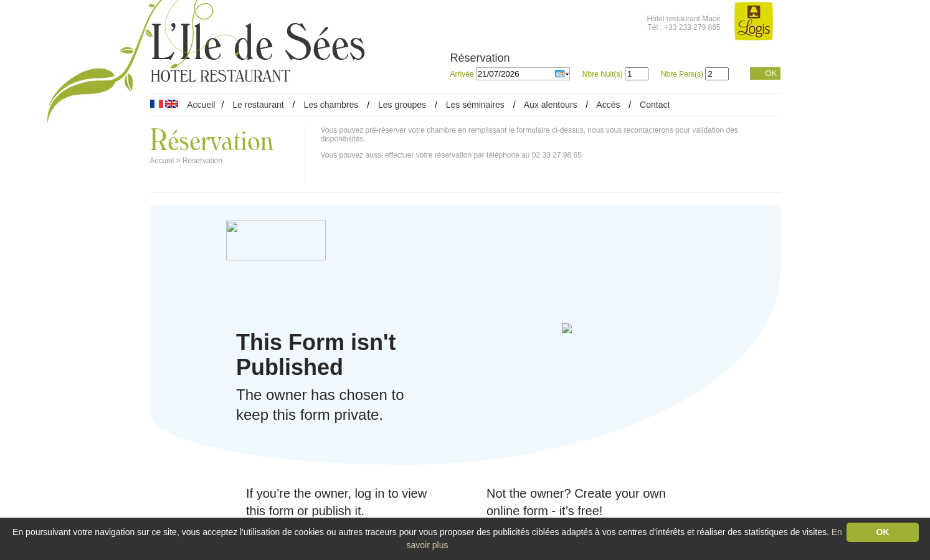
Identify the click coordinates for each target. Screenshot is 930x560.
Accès (608, 105)
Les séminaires (475, 105)
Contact (655, 105)
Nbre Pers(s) (682, 74)
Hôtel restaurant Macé (683, 19)
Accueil (201, 105)
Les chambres (331, 105)
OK (771, 73)
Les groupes (402, 105)
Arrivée (463, 74)
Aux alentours (552, 105)
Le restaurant (258, 105)
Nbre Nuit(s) (603, 74)
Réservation (202, 161)
